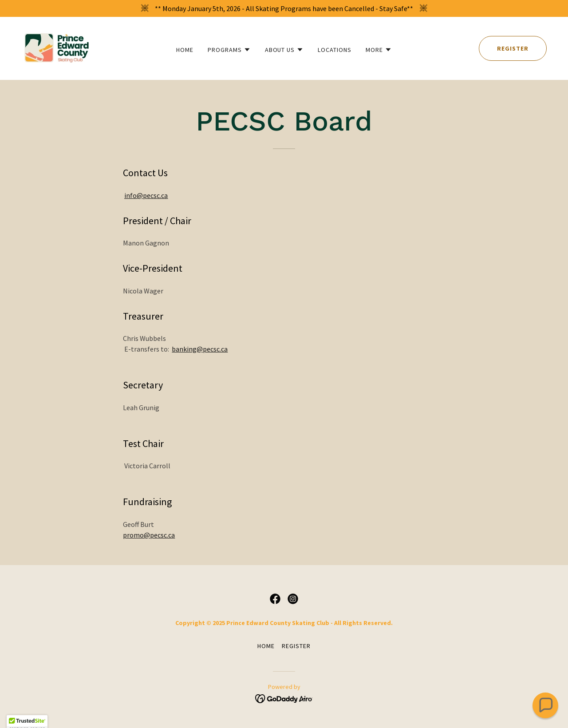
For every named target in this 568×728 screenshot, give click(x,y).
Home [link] (185, 50)
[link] (57, 47)
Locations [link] (335, 50)
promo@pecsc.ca (149, 535)
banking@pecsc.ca (200, 349)
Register (513, 48)
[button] (229, 50)
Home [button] (266, 646)
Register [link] (296, 646)
